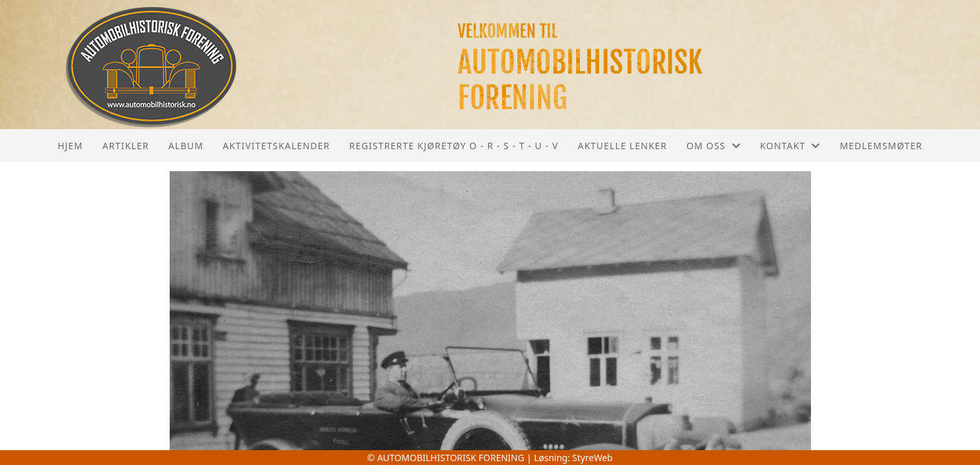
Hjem (70, 146)
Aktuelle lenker (623, 146)
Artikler (126, 146)
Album (186, 146)
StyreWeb (593, 458)
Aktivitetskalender (276, 146)
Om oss (714, 146)
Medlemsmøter (881, 146)
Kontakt (790, 146)
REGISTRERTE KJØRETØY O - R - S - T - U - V (454, 146)
